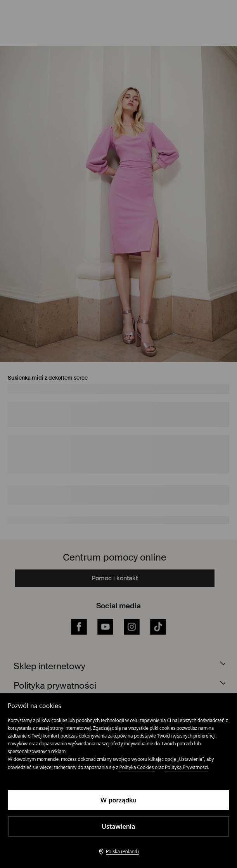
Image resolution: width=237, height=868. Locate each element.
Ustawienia (118, 826)
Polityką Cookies (137, 767)
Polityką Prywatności (186, 767)
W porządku (118, 800)
